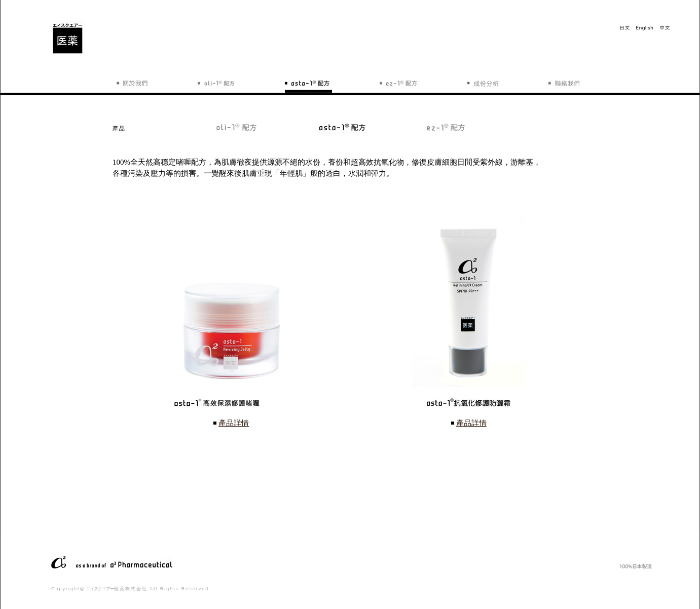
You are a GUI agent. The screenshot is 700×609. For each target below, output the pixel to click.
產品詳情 (234, 423)
